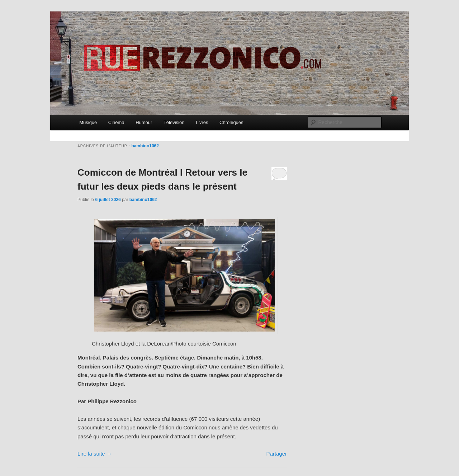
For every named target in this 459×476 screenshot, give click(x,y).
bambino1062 (145, 146)
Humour (144, 122)
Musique (88, 122)
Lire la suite (95, 454)
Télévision (174, 122)
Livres (202, 122)
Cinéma (116, 122)
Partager (276, 454)
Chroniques (231, 122)
